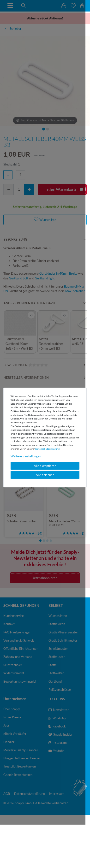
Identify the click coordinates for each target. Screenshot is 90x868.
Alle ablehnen (45, 475)
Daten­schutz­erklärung (47, 449)
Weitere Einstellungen (26, 456)
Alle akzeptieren (45, 466)
